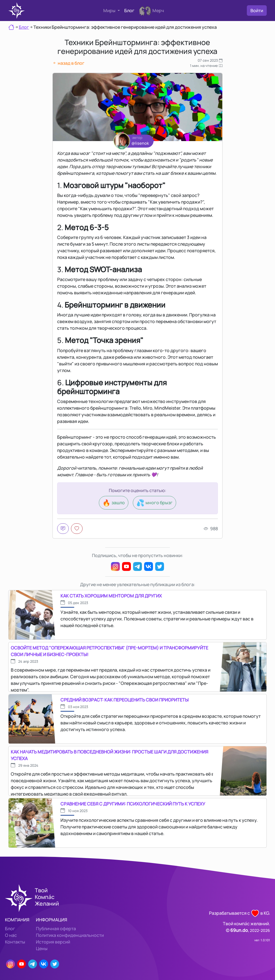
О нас (11, 935)
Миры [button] (110, 11)
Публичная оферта (56, 929)
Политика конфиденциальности (70, 935)
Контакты (15, 942)
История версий (53, 942)
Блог (129, 11)
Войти (257, 11)
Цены (42, 948)
